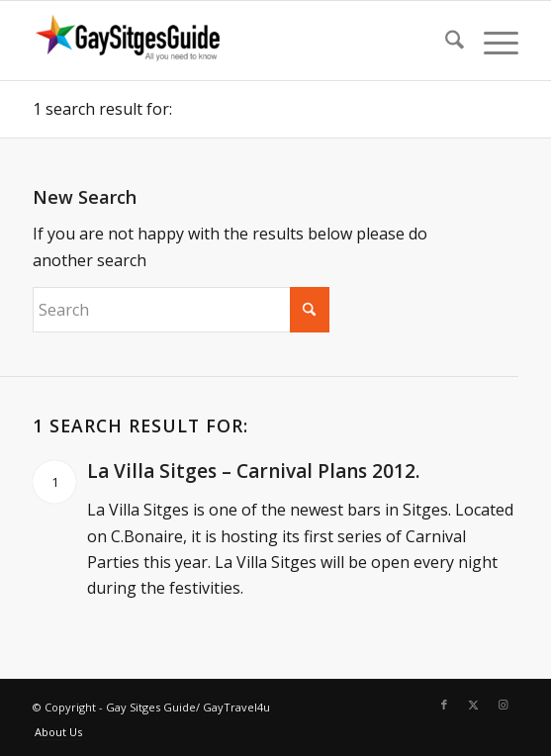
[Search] (445, 41)
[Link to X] (474, 705)
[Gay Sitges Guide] (227, 41)
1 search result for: (102, 109)
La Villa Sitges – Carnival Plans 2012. (253, 471)
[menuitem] (445, 41)
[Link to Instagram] (504, 705)
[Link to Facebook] (444, 705)
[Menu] (491, 41)
